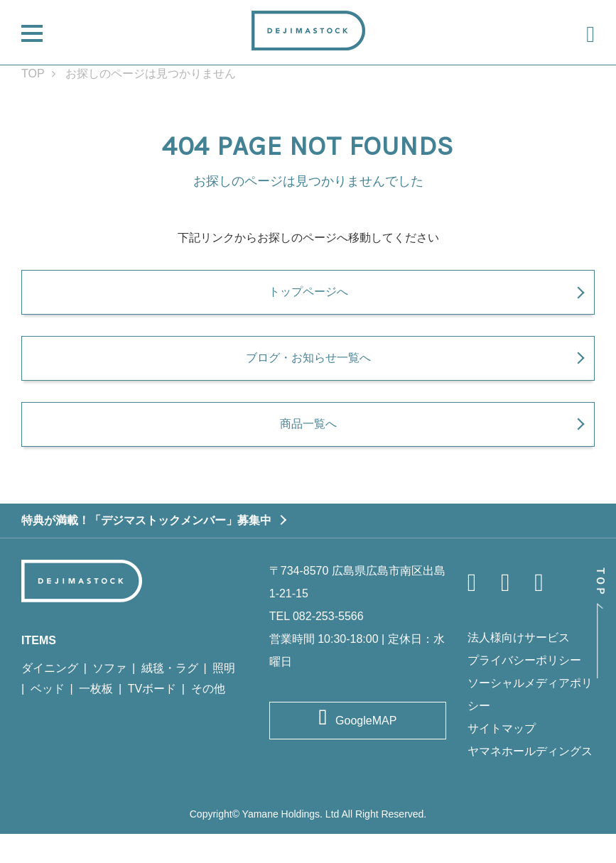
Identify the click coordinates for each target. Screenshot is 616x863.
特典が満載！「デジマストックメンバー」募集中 (146, 549)
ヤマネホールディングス (530, 780)
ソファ (109, 697)
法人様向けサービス (519, 667)
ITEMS (39, 669)
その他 (208, 718)
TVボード (152, 718)
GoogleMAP (366, 750)
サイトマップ (502, 758)
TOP (33, 74)
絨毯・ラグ (170, 697)
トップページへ (308, 300)
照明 (224, 697)
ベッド (48, 718)
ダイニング (50, 697)
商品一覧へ (308, 452)
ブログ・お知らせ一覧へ (308, 376)
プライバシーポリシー (524, 689)
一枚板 (96, 718)
